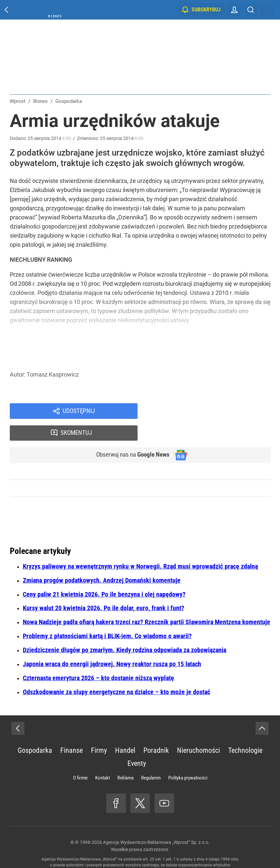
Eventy (137, 743)
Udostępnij (79, 411)
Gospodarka (35, 730)
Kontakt (103, 757)
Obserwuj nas (130, 434)
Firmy (99, 730)
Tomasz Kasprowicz (53, 374)
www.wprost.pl (150, 850)
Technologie (245, 730)
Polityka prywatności (188, 757)
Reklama (125, 757)
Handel (125, 730)
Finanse (72, 730)
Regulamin (151, 757)
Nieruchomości (199, 730)
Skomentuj (212, 411)
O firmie (80, 757)
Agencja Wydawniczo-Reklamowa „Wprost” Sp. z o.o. (156, 822)
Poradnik (156, 730)
